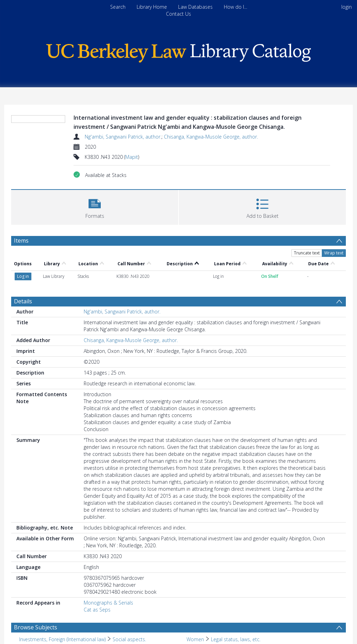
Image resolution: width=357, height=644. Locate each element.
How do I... (236, 7)
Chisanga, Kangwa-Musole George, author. (211, 137)
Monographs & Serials (108, 603)
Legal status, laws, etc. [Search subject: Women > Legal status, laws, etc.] (236, 639)
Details (23, 301)
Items (21, 240)
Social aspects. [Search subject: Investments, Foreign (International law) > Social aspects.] (129, 639)
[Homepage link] (178, 51)
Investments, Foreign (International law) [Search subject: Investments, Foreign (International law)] (62, 639)
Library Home (152, 7)
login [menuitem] (347, 7)
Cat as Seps (97, 610)
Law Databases (195, 7)
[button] (95, 206)
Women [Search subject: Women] (195, 639)
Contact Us (178, 14)
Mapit (132, 157)
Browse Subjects (36, 627)
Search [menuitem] (118, 7)
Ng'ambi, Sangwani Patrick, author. (123, 137)
